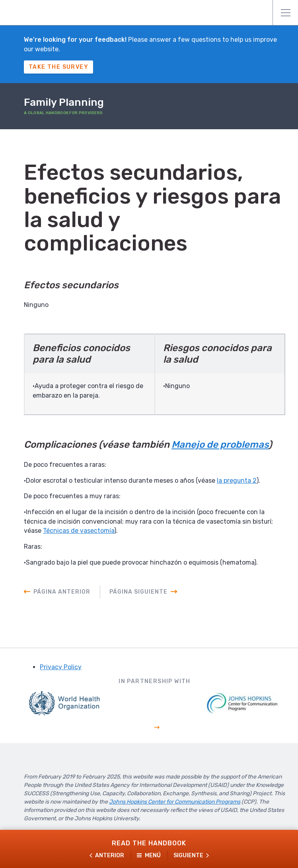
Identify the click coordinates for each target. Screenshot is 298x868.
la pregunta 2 (238, 481)
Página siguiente (138, 593)
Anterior (110, 855)
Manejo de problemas (220, 445)
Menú (286, 13)
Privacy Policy (61, 669)
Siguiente (188, 855)
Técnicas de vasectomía (79, 532)
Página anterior (62, 593)
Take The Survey (58, 67)
